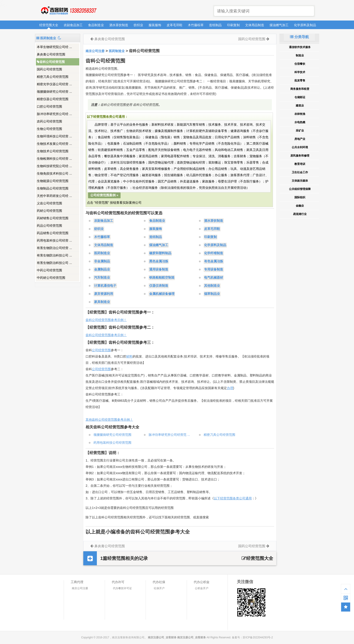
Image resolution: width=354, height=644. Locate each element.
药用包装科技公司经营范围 (112, 443)
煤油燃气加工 (279, 25)
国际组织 (300, 197)
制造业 (300, 55)
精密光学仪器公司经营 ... (54, 84)
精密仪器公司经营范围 (53, 99)
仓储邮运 (300, 97)
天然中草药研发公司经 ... (54, 196)
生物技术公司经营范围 (53, 151)
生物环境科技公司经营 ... (54, 136)
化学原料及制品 (305, 25)
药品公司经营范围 (49, 226)
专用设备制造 (214, 270)
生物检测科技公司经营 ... (54, 159)
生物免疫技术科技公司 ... (54, 173)
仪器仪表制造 (159, 286)
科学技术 (300, 72)
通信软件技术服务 (300, 47)
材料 (129, 356)
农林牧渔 (300, 114)
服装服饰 (155, 25)
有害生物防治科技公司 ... (54, 255)
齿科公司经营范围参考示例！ (106, 320)
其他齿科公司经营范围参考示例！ (109, 420)
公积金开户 (202, 588)
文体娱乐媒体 (300, 181)
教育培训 (300, 164)
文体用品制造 (255, 25)
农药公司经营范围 (49, 121)
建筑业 (300, 106)
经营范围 (105, 369)
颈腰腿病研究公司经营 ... (54, 92)
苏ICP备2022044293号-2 (258, 637)
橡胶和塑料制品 (160, 253)
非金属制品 (102, 261)
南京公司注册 (95, 51)
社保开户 (159, 588)
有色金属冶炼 (214, 261)
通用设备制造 (159, 270)
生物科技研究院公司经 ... (54, 166)
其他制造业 (212, 286)
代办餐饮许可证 (122, 588)
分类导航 (299, 37)
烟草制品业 (212, 294)
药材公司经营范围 (49, 211)
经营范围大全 (49, 25)
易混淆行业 (300, 214)
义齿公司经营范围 (49, 203)
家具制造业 (102, 302)
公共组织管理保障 (300, 189)
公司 (95, 369)
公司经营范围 (101, 350)
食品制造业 (96, 25)
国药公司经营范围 (49, 69)
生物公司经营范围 (49, 129)
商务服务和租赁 (300, 89)
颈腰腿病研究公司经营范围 (112, 435)
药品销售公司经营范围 (53, 233)
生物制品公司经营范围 (53, 188)
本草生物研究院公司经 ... (54, 47)
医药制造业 (117, 51)
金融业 (300, 206)
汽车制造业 (102, 278)
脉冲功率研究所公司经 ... (54, 114)
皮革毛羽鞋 (175, 25)
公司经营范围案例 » (104, 195)
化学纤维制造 (214, 253)
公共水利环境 (300, 147)
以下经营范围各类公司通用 (233, 498)
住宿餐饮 (300, 64)
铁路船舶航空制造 (162, 278)
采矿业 (300, 131)
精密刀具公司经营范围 (53, 77)
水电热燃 (300, 122)
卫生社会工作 (300, 172)
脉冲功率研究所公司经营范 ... (169, 435)
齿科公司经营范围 (51, 62)
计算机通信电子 (105, 286)
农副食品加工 (73, 25)
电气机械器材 (214, 278)
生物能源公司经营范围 (53, 181)
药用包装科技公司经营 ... (54, 240)
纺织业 (138, 25)
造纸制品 (215, 25)
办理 (230, 388)
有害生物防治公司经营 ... (54, 248)
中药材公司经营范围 (51, 278)
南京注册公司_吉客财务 (68, 10)
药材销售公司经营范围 (53, 218)
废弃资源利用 (104, 294)
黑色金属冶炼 (159, 261)
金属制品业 (102, 270)
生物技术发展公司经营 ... (54, 144)
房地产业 (300, 139)
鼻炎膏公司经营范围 (51, 54)
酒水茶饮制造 (119, 25)
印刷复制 (233, 25)
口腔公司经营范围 (49, 106)
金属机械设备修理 (162, 294)
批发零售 (300, 81)
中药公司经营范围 (49, 270)
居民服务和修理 (300, 156)
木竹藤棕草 (196, 25)
